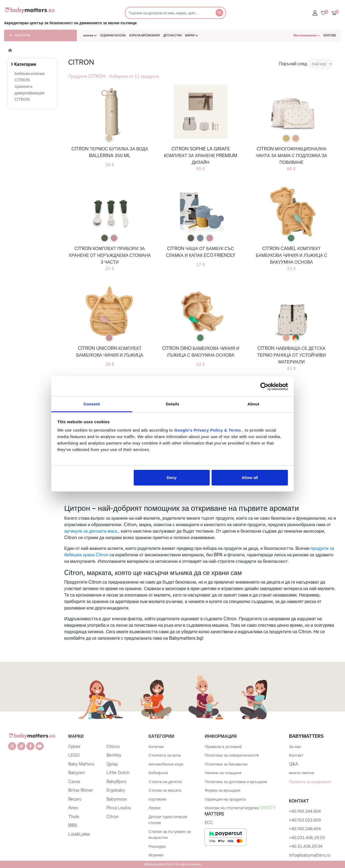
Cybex (74, 746)
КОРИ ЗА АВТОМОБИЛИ (144, 35)
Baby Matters (81, 764)
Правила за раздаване (310, 781)
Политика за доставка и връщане (236, 781)
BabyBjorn (116, 781)
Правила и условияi (223, 746)
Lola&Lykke (79, 834)
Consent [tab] (92, 404)
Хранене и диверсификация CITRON (30, 93)
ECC (209, 822)
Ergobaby (116, 790)
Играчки (156, 855)
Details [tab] (172, 404)
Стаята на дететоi (165, 781)
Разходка (157, 846)
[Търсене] (169, 13)
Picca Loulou (119, 808)
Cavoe (74, 781)
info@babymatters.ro (310, 855)
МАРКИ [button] (192, 35)
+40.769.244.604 (305, 811)
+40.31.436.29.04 (306, 846)
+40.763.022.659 (305, 820)
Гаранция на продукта (225, 799)
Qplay (112, 764)
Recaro (75, 799)
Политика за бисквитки (226, 764)
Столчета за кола (165, 755)
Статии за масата (165, 790)
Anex (73, 808)
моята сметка (302, 773)
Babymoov (117, 799)
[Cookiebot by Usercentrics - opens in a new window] (264, 387)
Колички (156, 746)
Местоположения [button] (307, 35)
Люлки (154, 808)
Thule (74, 817)
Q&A (294, 764)
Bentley (114, 755)
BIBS (73, 825)
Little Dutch (118, 773)
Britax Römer (81, 790)
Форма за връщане (222, 790)
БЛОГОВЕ (330, 35)
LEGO (74, 755)
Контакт (296, 755)
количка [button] (90, 35)
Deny (172, 478)
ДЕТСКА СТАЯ (172, 35)
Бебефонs (158, 773)
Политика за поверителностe (232, 755)
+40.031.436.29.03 (307, 838)
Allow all (250, 478)
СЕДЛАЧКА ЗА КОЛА (113, 35)
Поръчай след (293, 63)
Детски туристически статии (168, 820)
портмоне (158, 799)
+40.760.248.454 (305, 829)
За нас (295, 746)
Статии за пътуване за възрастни (170, 834)
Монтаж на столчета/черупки (240, 811)
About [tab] (253, 404)
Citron (113, 817)
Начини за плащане (223, 773)
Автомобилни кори (166, 764)
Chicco (113, 746)
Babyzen (77, 773)
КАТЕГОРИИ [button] (20, 35)
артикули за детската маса (91, 531)
